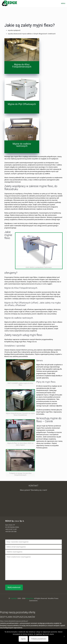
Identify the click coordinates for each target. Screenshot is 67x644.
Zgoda (23, 639)
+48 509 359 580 (11, 532)
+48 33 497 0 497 (11, 529)
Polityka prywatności (39, 639)
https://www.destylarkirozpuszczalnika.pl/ (14, 621)
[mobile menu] (64, 3)
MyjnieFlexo (30, 598)
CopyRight (14, 598)
